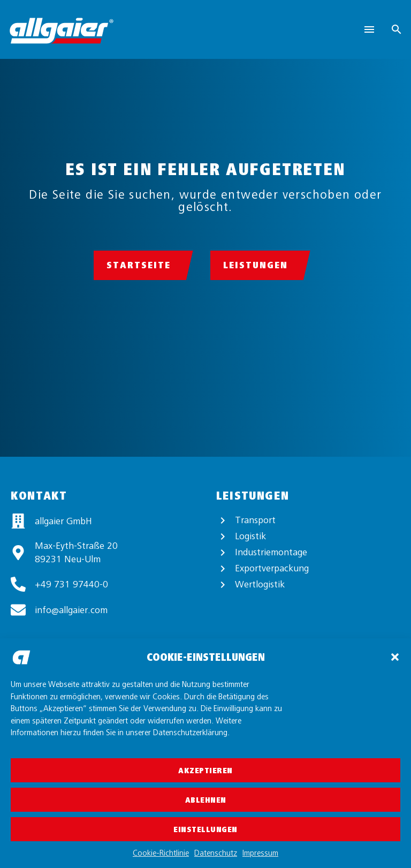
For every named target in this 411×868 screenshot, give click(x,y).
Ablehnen (206, 800)
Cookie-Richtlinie (161, 853)
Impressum (260, 853)
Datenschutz (216, 853)
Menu (369, 29)
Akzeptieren (205, 771)
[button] (395, 657)
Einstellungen (205, 829)
